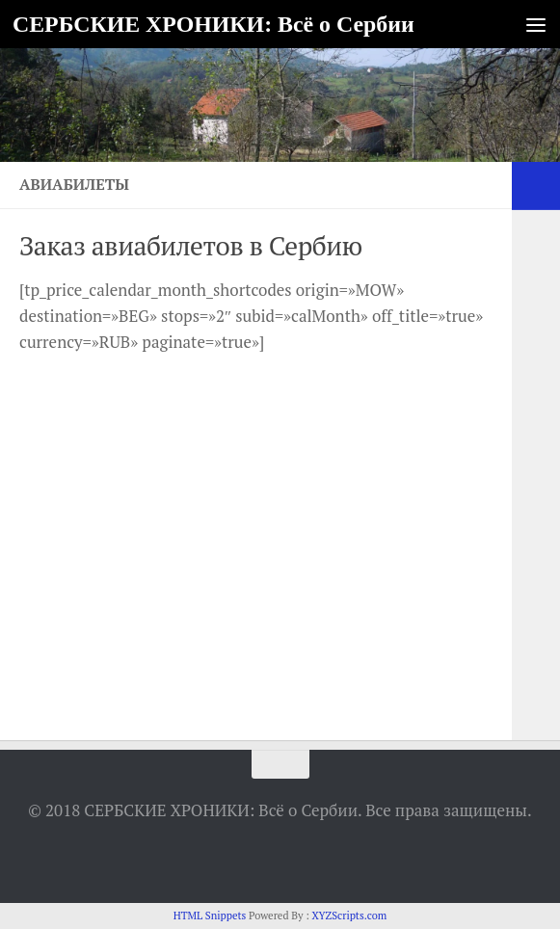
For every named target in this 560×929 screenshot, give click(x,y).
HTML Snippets (210, 916)
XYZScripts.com (349, 916)
